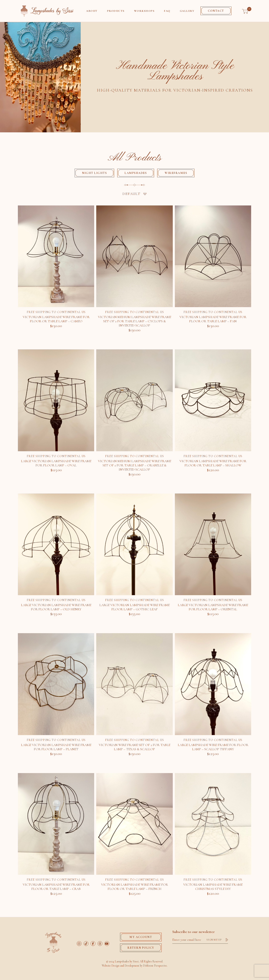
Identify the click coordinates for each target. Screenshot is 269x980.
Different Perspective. (155, 965)
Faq (167, 11)
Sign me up (214, 939)
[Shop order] (134, 193)
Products (116, 11)
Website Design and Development (121, 965)
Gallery (187, 11)
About (92, 11)
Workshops (144, 11)
